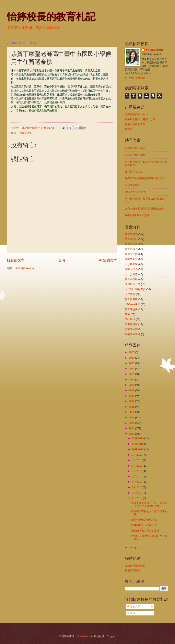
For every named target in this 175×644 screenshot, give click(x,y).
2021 (132, 374)
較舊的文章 (108, 260)
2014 (132, 412)
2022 (132, 369)
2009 (132, 548)
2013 (132, 417)
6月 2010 (137, 471)
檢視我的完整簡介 (135, 78)
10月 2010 (138, 449)
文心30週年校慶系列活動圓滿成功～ (145, 209)
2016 (132, 401)
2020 (132, 380)
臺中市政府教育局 (135, 124)
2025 (132, 352)
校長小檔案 (131, 279)
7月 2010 (137, 466)
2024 (132, 358)
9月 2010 (137, 455)
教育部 (129, 129)
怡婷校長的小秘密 (135, 148)
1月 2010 (137, 498)
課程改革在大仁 (134, 172)
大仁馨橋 (130, 294)
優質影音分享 (133, 284)
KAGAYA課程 (132, 304)
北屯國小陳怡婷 (154, 50)
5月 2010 (137, 477)
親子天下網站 (133, 571)
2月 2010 (137, 493)
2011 (132, 428)
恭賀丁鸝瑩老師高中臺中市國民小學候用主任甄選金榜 (149, 504)
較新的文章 (16, 260)
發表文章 (134, 607)
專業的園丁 (131, 259)
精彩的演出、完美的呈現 (145, 531)
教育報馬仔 (131, 239)
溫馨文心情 (131, 244)
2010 (132, 434)
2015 (132, 407)
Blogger (111, 636)
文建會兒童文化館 (135, 566)
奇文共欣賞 (131, 329)
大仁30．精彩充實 (135, 289)
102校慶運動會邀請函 (137, 215)
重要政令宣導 (133, 334)
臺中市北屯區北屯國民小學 (140, 119)
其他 (127, 314)
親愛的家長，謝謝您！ (144, 525)
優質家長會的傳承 (135, 155)
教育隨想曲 (131, 309)
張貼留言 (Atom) (25, 268)
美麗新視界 (131, 324)
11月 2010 (138, 444)
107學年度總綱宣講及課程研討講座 (145, 178)
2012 (132, 423)
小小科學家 (131, 264)
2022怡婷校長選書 (135, 192)
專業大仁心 (26, 133)
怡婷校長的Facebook (137, 114)
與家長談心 (131, 249)
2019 (132, 385)
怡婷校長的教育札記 (51, 17)
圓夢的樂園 (131, 234)
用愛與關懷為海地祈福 (144, 520)
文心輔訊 (130, 319)
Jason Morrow (85, 636)
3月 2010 (137, 487)
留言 (131, 613)
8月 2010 (137, 460)
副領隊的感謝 (133, 185)
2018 (132, 390)
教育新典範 (131, 299)
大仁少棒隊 (131, 274)
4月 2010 (137, 482)
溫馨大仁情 (131, 254)
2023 (132, 363)
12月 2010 (138, 438)
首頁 (62, 260)
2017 (132, 396)
